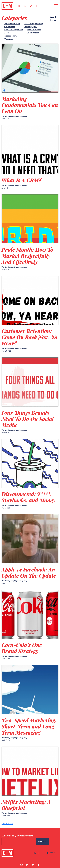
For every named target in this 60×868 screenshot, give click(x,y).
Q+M (6, 33)
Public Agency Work (13, 30)
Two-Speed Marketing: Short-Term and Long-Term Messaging (29, 726)
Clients (50, 853)
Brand (53, 17)
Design (53, 20)
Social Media (33, 33)
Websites (8, 39)
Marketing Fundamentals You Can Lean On (30, 105)
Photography (31, 26)
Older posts (7, 823)
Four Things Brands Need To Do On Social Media (28, 419)
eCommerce (9, 26)
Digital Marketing (12, 23)
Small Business (34, 30)
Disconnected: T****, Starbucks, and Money (28, 497)
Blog (36, 853)
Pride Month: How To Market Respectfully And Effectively (27, 256)
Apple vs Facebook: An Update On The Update (29, 572)
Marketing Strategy (34, 23)
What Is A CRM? (22, 180)
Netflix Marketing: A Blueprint (26, 805)
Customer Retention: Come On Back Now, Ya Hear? (29, 337)
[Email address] (18, 842)
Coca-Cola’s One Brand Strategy (22, 648)
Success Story (10, 36)
